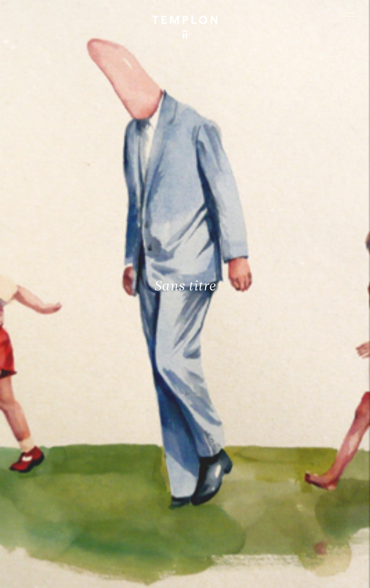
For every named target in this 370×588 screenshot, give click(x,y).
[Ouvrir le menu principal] (351, 14)
